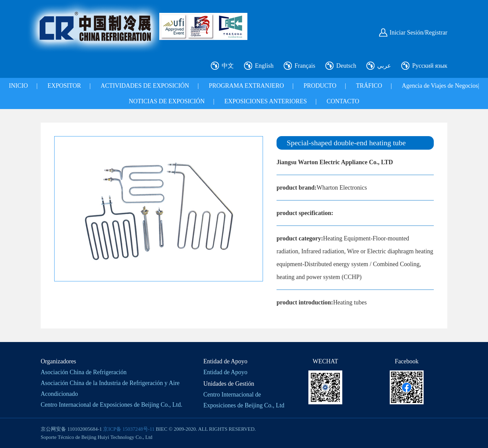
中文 (228, 66)
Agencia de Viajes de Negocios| (441, 86)
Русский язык (430, 66)
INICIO (18, 86)
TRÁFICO (369, 86)
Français (305, 66)
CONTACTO (343, 101)
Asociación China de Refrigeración (84, 372)
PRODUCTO (320, 86)
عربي (384, 66)
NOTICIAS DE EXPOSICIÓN (167, 101)
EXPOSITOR (64, 86)
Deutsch (346, 66)
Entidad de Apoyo (225, 372)
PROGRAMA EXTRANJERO (246, 86)
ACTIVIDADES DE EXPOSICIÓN (145, 86)
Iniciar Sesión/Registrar (419, 33)
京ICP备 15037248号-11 (129, 429)
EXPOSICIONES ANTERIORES (266, 101)
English (264, 66)
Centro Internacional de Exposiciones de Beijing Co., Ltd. (111, 405)
